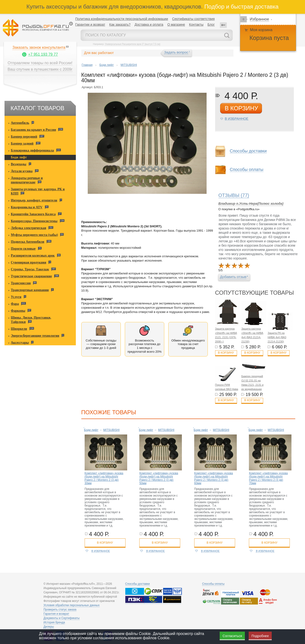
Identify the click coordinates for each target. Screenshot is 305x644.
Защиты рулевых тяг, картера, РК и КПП (38, 191)
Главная (87, 65)
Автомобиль (20, 123)
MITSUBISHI (129, 65)
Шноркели (19, 329)
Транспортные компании (30, 290)
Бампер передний (24, 137)
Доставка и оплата (149, 24)
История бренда (54, 622)
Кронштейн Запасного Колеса (33, 214)
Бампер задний (22, 144)
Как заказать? (120, 24)
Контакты (196, 24)
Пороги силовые (23, 249)
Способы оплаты (247, 170)
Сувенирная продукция (29, 262)
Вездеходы (19, 164)
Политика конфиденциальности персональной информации (122, 19)
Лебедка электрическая (29, 228)
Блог (211, 24)
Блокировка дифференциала (32, 150)
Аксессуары (20, 343)
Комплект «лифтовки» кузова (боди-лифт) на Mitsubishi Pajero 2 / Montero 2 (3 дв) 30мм (104, 478)
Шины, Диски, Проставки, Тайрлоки (31, 320)
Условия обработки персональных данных (72, 605)
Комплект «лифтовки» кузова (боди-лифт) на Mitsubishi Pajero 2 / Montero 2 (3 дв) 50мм (159, 478)
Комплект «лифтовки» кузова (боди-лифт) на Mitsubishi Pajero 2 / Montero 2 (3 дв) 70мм (268, 478)
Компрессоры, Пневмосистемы (34, 221)
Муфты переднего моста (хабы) (34, 235)
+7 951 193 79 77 (43, 54)
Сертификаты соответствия (193, 19)
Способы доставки (248, 151)
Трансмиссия (21, 283)
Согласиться (232, 636)
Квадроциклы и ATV (27, 207)
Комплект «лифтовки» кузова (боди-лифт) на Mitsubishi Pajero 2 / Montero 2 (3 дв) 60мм (214, 478)
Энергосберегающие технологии (35, 336)
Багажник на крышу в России (34, 130)
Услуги (16, 297)
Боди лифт (19, 157)
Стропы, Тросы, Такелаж (30, 269)
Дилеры (49, 627)
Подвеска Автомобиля (28, 242)
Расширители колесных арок (33, 256)
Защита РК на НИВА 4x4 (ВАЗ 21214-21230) (277, 337)
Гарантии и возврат (90, 24)
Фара (15, 304)
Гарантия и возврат (56, 614)
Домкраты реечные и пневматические (27, 180)
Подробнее (260, 636)
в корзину (241, 108)
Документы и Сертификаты (62, 618)
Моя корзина (261, 30)
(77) (234, 195)
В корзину (226, 353)
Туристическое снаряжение (31, 276)
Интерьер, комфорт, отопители (34, 200)
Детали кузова (22, 171)
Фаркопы (18, 311)
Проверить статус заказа (60, 610)
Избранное (259, 19)
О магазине (176, 24)
